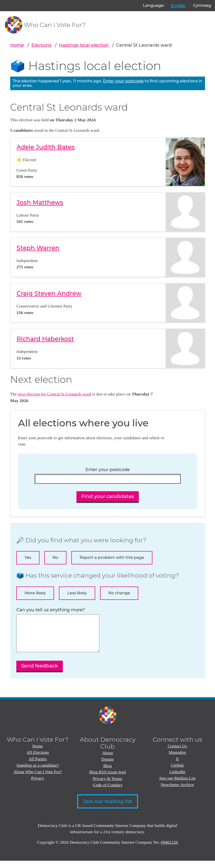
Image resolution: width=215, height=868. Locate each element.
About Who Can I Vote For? (38, 779)
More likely (35, 593)
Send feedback (40, 673)
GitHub (177, 772)
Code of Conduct (107, 792)
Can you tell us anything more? (51, 610)
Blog (107, 773)
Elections (41, 45)
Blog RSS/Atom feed (107, 779)
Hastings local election (84, 45)
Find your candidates (108, 496)
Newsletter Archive (177, 792)
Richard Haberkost (45, 339)
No (55, 557)
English (178, 5)
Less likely (77, 593)
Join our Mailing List (177, 785)
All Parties (38, 766)
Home (17, 45)
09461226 (169, 850)
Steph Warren (38, 248)
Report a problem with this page (112, 557)
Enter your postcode (123, 81)
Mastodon (177, 760)
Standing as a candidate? (38, 772)
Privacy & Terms (107, 786)
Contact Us (177, 753)
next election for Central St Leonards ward (54, 394)
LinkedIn (177, 779)
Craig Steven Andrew (49, 293)
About (107, 760)
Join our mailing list (108, 809)
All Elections (38, 760)
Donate (107, 766)
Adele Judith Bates (46, 147)
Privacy (38, 785)
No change (119, 593)
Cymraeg (202, 5)
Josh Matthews (40, 202)
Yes (28, 557)
